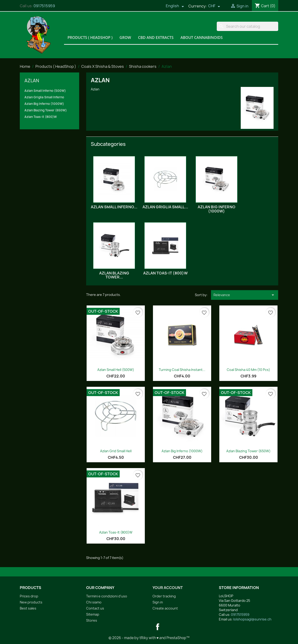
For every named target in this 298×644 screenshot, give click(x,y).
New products (31, 602)
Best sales (28, 608)
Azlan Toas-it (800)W (41, 117)
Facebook (158, 627)
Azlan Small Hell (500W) (116, 370)
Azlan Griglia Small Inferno (44, 97)
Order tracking (164, 596)
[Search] (247, 26)
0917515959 (44, 6)
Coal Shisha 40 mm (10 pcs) (248, 370)
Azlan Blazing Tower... (114, 275)
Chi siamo (94, 602)
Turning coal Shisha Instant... (182, 370)
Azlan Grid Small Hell (116, 451)
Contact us (95, 608)
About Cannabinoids (201, 38)
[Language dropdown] (175, 6)
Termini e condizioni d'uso (107, 596)
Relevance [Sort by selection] (245, 295)
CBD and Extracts (156, 38)
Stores (92, 620)
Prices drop (29, 596)
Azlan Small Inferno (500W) (45, 91)
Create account (165, 608)
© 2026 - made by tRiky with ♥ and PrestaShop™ (149, 638)
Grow (125, 38)
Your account (168, 588)
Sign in (158, 602)
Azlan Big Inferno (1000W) (44, 104)
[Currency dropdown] (214, 6)
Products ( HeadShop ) (90, 38)
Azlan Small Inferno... (114, 207)
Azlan (32, 81)
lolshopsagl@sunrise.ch (252, 619)
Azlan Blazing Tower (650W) (46, 110)
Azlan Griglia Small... (165, 207)
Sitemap (93, 614)
